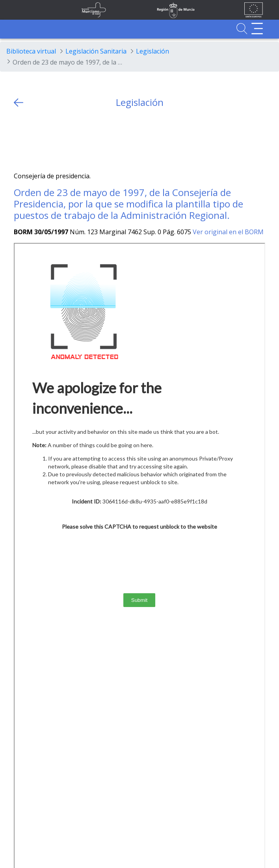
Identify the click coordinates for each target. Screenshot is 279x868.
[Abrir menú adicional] (257, 29)
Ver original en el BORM (228, 232)
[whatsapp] (51, 140)
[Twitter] (20, 140)
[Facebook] (35, 140)
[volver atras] (19, 103)
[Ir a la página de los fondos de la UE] (254, 10)
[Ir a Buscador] (242, 29)
